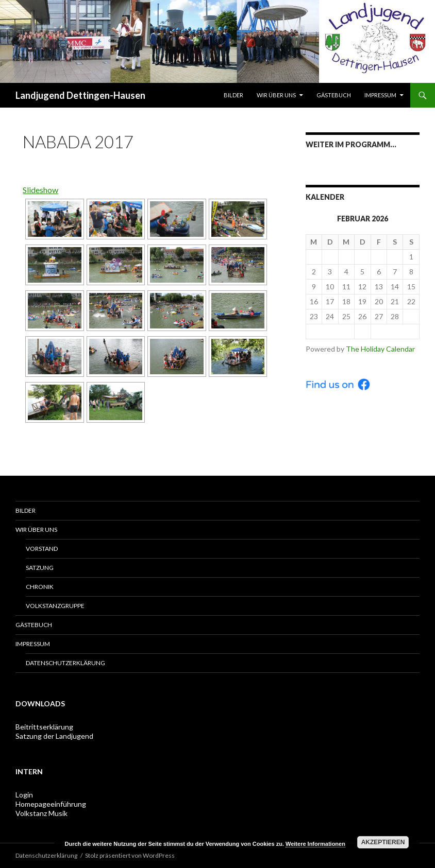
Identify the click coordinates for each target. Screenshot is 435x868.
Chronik (40, 587)
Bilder (233, 95)
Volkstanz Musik (41, 813)
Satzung (40, 568)
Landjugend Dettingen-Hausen (80, 95)
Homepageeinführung (51, 804)
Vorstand (42, 549)
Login (24, 795)
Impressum (380, 95)
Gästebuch (334, 95)
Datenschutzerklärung (65, 663)
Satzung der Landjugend (54, 736)
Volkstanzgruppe (55, 606)
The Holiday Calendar (380, 349)
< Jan (330, 331)
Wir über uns (276, 95)
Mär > (395, 331)
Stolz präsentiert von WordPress (130, 855)
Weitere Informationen (315, 844)
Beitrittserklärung (44, 727)
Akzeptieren (383, 842)
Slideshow (40, 190)
